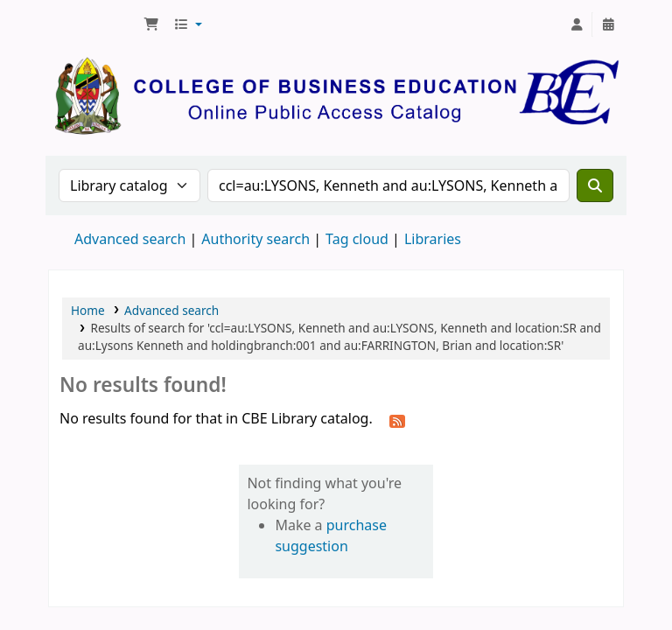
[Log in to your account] (577, 24)
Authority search (255, 239)
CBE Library (93, 24)
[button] (151, 24)
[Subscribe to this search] (397, 420)
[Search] (595, 185)
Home (88, 310)
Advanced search (130, 239)
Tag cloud (357, 239)
